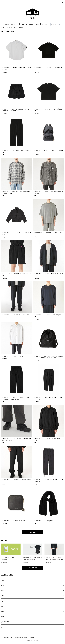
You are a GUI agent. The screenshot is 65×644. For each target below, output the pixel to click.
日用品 (3, 611)
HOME (7, 24)
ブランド (8, 28)
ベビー (2, 601)
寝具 (2, 606)
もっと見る (32, 532)
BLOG (38, 24)
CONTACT (45, 24)
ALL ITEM (24, 24)
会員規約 (32, 637)
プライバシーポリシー (7, 637)
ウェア (2, 591)
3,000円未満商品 (6, 622)
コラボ (2, 617)
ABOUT (31, 24)
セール (2, 627)
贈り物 (2, 586)
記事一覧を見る (32, 568)
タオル (2, 596)
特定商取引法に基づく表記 (21, 637)
